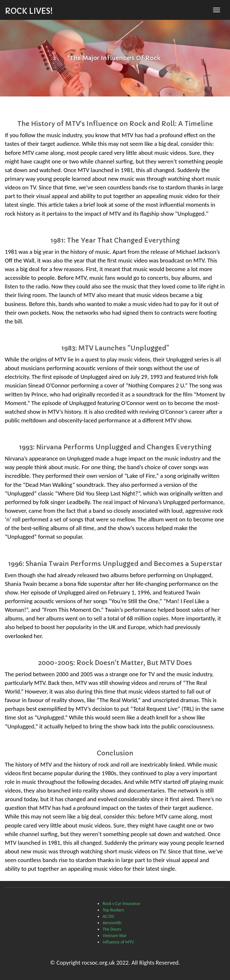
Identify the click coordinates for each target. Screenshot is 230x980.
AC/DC (108, 916)
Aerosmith (112, 923)
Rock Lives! (29, 11)
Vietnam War (115, 936)
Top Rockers (113, 910)
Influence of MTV (118, 942)
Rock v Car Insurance (121, 904)
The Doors (112, 929)
